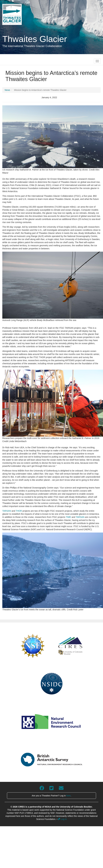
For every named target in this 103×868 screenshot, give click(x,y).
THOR (19, 511)
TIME (68, 517)
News (7, 90)
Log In (62, 819)
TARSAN (7, 511)
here (68, 796)
